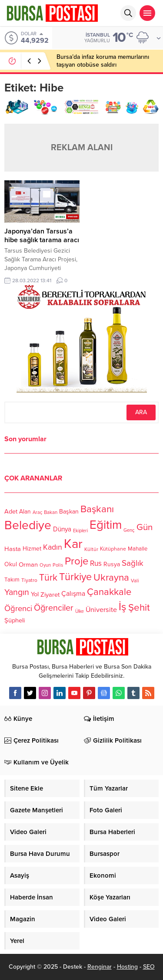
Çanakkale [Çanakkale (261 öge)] (109, 592)
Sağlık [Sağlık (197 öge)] (133, 563)
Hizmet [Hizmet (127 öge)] (32, 549)
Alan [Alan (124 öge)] (25, 512)
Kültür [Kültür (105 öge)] (91, 550)
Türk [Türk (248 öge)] (48, 578)
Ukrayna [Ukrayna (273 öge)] (111, 577)
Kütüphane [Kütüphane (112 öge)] (113, 549)
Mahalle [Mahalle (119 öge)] (138, 549)
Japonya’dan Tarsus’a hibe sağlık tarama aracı (42, 236)
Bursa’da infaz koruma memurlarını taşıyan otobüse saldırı (103, 61)
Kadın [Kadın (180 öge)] (53, 548)
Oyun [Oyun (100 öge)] (45, 566)
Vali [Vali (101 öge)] (135, 581)
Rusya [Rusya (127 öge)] (112, 564)
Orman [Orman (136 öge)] (28, 564)
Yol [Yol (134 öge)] (35, 594)
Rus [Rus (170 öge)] (96, 564)
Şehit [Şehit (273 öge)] (139, 608)
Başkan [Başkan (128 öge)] (69, 511)
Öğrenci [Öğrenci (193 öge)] (18, 609)
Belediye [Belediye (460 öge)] (28, 525)
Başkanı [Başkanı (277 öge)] (97, 509)
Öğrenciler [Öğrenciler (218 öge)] (54, 608)
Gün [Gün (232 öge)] (145, 527)
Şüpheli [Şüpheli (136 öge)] (15, 620)
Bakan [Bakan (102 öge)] (51, 512)
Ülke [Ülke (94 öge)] (80, 612)
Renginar (100, 967)
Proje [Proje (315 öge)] (77, 561)
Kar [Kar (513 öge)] (73, 544)
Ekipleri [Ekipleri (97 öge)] (80, 531)
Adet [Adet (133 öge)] (11, 512)
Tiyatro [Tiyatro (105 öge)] (29, 581)
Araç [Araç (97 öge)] (37, 512)
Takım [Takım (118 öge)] (12, 580)
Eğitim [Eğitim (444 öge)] (106, 525)
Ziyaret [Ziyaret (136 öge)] (50, 594)
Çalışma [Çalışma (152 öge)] (73, 594)
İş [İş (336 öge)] (123, 607)
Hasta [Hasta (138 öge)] (13, 549)
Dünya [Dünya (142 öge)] (62, 530)
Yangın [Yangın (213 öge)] (17, 592)
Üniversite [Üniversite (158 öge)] (101, 610)
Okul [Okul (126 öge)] (11, 565)
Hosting (127, 967)
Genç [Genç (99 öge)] (129, 531)
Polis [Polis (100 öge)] (58, 566)
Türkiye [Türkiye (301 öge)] (75, 577)
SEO (149, 967)
